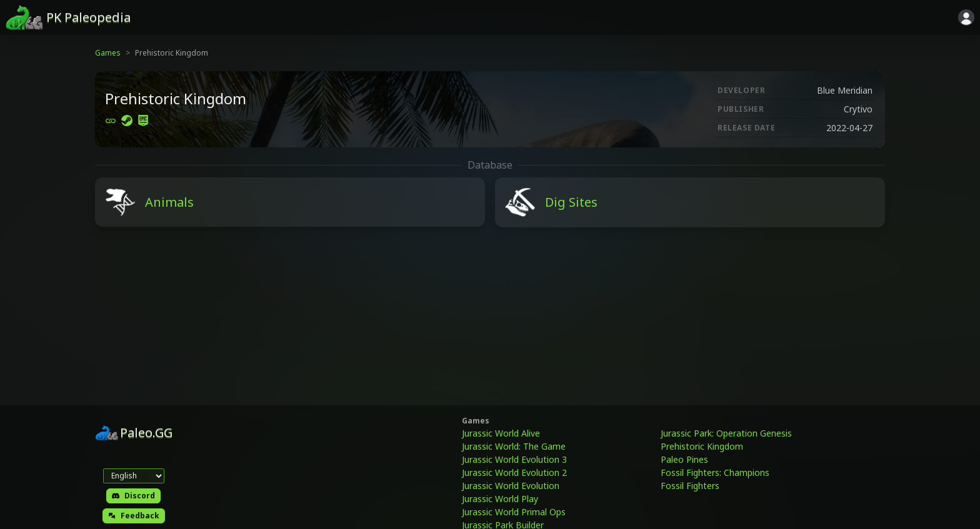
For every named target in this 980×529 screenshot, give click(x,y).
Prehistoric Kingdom (702, 446)
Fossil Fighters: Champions (715, 472)
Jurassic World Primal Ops (514, 512)
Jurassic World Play (500, 499)
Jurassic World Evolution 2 (514, 472)
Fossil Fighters (690, 486)
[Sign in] (966, 17)
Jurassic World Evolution (511, 486)
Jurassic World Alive (501, 433)
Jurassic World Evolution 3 (514, 459)
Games (108, 53)
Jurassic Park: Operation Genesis (726, 433)
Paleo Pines (684, 459)
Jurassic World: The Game (514, 446)
